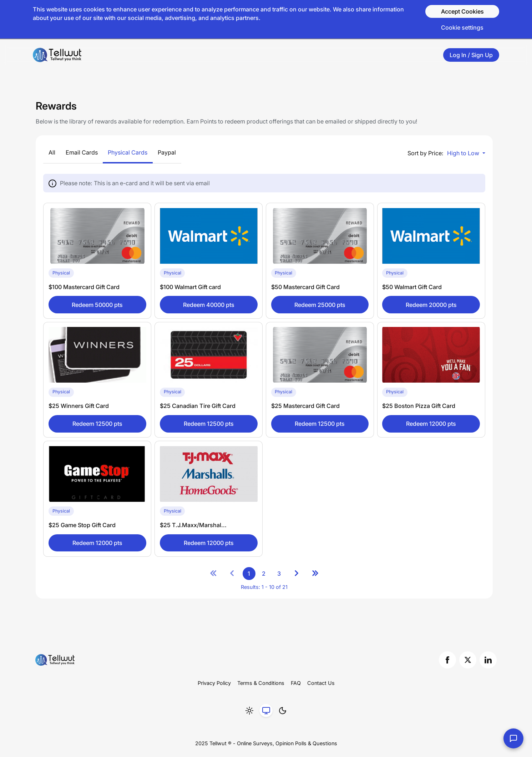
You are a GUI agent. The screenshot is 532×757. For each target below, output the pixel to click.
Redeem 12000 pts (431, 424)
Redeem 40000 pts (209, 305)
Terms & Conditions (261, 683)
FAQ (296, 683)
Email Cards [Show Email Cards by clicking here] (82, 152)
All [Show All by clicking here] (52, 152)
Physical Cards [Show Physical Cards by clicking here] (128, 152)
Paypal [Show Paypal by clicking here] (167, 152)
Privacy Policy (214, 683)
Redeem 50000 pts (97, 305)
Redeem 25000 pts (320, 305)
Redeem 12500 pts (97, 424)
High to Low (464, 153)
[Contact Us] (513, 738)
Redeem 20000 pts (431, 305)
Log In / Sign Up (471, 55)
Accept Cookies (462, 11)
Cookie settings (462, 27)
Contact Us (321, 683)
